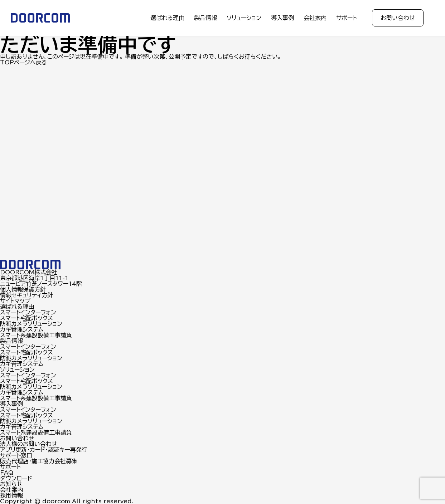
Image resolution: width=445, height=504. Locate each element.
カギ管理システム (22, 329)
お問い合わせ (398, 18)
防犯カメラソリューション (31, 324)
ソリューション (244, 18)
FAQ (7, 473)
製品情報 (205, 18)
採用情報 (11, 495)
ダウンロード (16, 478)
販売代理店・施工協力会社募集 (39, 461)
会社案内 (315, 18)
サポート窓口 (16, 455)
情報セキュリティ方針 (26, 295)
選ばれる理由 (167, 18)
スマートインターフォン (28, 312)
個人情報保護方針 (23, 289)
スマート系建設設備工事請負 (36, 335)
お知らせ (11, 484)
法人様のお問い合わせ (29, 444)
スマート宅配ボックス (26, 318)
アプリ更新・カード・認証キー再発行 (44, 450)
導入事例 (282, 18)
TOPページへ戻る (23, 62)
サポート (347, 18)
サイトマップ (15, 301)
